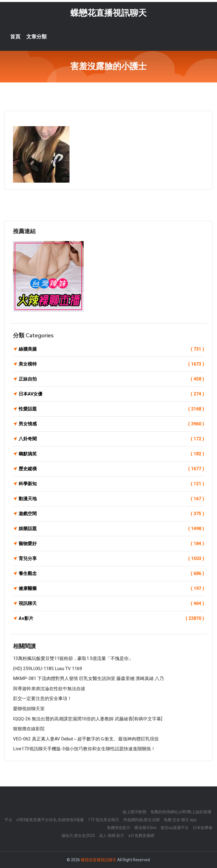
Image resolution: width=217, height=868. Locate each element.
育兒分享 (111, 559)
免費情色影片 (119, 828)
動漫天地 (111, 499)
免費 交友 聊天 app (180, 820)
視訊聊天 (111, 604)
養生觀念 (111, 574)
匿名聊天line (146, 828)
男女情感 (111, 424)
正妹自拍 (111, 379)
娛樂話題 (111, 529)
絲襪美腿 (111, 349)
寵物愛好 (111, 544)
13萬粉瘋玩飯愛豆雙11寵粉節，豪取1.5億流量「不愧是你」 (73, 658)
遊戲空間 (111, 514)
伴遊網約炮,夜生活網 (141, 820)
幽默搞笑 (111, 454)
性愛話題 (111, 409)
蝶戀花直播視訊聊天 (108, 13)
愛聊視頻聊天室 (29, 709)
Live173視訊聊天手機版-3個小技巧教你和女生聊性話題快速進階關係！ (84, 749)
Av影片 (111, 618)
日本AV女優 (111, 394)
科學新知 (111, 484)
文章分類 (36, 37)
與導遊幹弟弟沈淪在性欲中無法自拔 (49, 689)
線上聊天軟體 (134, 812)
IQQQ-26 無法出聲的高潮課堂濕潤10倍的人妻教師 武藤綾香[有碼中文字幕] (88, 719)
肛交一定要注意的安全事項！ (42, 698)
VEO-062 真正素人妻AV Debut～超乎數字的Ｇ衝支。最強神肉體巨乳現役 (86, 739)
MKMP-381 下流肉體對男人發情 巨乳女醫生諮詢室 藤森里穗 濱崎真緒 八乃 (88, 678)
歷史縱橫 (111, 469)
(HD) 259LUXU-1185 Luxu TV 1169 (47, 669)
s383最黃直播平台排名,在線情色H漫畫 (50, 820)
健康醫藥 (111, 589)
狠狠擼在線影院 (29, 729)
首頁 (15, 37)
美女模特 (111, 364)
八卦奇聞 (111, 439)
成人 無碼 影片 (112, 836)
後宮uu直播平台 (175, 828)
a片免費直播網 (141, 836)
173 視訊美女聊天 (104, 820)
